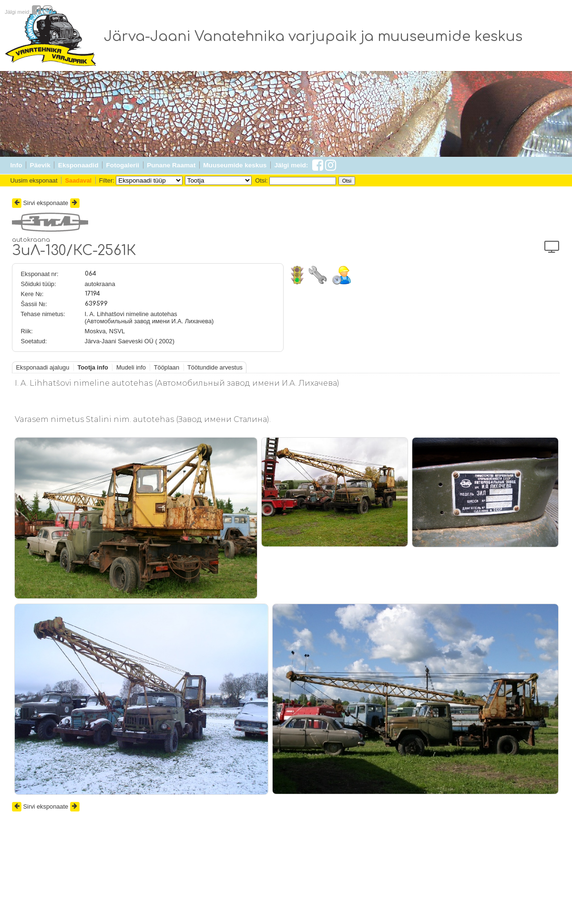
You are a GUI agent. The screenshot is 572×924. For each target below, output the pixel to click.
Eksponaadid (78, 165)
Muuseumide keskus (235, 165)
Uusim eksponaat (34, 180)
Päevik (40, 165)
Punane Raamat (171, 165)
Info (16, 165)
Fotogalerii (123, 165)
